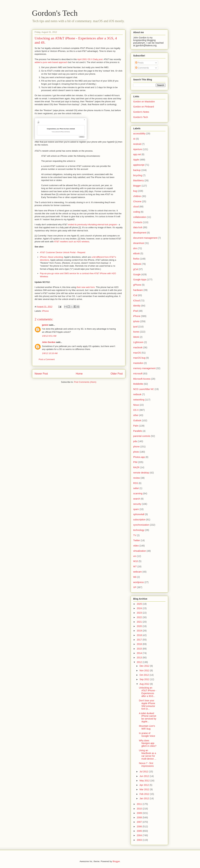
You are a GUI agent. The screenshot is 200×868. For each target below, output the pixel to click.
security (137, 504)
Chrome (137, 201)
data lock (138, 227)
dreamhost (139, 243)
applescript (139, 165)
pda (135, 441)
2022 (140, 617)
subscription (139, 520)
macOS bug (139, 358)
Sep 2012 (145, 679)
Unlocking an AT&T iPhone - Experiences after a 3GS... (148, 692)
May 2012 (145, 781)
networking (139, 400)
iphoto (136, 321)
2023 (140, 613)
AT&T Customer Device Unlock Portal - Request (63, 252)
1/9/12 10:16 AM (50, 353)
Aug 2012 (145, 684)
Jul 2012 (144, 772)
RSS (136, 483)
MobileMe (138, 384)
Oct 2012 (145, 675)
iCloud (137, 301)
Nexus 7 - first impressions (146, 765)
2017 (140, 640)
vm (135, 556)
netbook (137, 394)
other (136, 415)
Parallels (138, 431)
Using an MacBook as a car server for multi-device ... (147, 754)
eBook (137, 253)
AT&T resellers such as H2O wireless (72, 242)
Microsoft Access (142, 379)
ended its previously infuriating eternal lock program (92, 225)
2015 (140, 649)
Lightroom (138, 342)
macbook (138, 347)
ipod (135, 327)
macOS (137, 353)
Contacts (138, 222)
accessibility (139, 134)
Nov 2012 (145, 670)
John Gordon (49, 342)
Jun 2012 (145, 776)
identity (137, 306)
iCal (135, 295)
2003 (140, 840)
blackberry (139, 180)
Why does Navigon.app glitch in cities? (148, 743)
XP (135, 587)
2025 (140, 604)
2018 (140, 635)
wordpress (139, 582)
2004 (140, 835)
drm (135, 248)
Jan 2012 (145, 798)
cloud (136, 207)
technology (139, 530)
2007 (140, 822)
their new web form (86, 287)
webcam (138, 572)
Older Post (117, 374)
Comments (142, 68)
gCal (136, 269)
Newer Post (41, 374)
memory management (144, 368)
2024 (140, 608)
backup (137, 170)
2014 (140, 653)
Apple (136, 160)
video (136, 546)
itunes (136, 332)
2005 (140, 831)
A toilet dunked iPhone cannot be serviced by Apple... (147, 717)
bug (135, 191)
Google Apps (140, 280)
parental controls (142, 436)
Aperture (138, 149)
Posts (139, 63)
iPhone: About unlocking (51, 257)
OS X (136, 410)
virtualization (140, 551)
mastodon (138, 363)
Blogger (116, 861)
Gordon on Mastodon (144, 102)
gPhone (137, 285)
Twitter (137, 540)
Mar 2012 (145, 789)
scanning (138, 493)
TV (135, 535)
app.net (137, 154)
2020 (140, 626)
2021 (140, 622)
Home (79, 374)
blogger (137, 186)
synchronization (141, 525)
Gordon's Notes (141, 112)
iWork (136, 337)
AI (134, 139)
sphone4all (139, 514)
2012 (140, 662)
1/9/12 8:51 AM (49, 336)
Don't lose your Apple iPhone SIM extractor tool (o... (147, 705)
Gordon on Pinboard (144, 107)
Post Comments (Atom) (85, 382)
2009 (140, 813)
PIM (135, 462)
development (140, 233)
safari (136, 488)
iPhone (45, 311)
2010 (140, 809)
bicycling (138, 175)
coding (137, 212)
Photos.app (139, 457)
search (137, 499)
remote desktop (141, 473)
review (137, 478)
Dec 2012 (145, 666)
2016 (140, 644)
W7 (135, 566)
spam (136, 509)
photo (136, 452)
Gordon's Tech (55, 13)
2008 (140, 817)
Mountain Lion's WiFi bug (147, 727)
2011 (140, 804)
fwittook (137, 264)
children (137, 196)
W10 (136, 561)
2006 (140, 826)
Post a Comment (47, 359)
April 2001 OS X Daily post (90, 59)
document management (145, 238)
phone (136, 447)
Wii (135, 577)
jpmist (45, 325)
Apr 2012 (145, 785)
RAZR (136, 467)
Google (137, 274)
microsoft (138, 374)
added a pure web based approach (51, 62)
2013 (140, 658)
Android (137, 144)
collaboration (140, 217)
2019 (140, 631)
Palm (136, 426)
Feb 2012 (145, 794)
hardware (138, 290)
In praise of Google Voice (147, 735)
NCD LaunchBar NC (144, 389)
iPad (136, 311)
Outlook (137, 420)
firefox (136, 259)
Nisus (136, 405)
